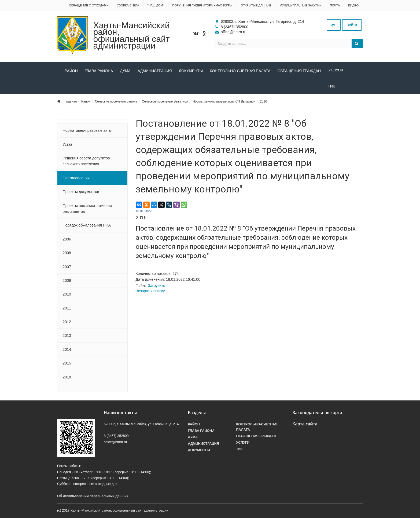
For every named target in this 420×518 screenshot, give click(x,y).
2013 (67, 337)
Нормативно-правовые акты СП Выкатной (224, 103)
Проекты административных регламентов (87, 210)
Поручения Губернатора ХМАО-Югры (202, 5)
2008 (67, 254)
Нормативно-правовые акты (87, 132)
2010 (67, 296)
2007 (67, 268)
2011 (67, 310)
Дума (125, 71)
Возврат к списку (150, 293)
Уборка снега (128, 5)
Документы (191, 71)
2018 (67, 379)
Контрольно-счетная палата (240, 71)
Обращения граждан (299, 71)
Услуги (335, 71)
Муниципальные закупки (300, 5)
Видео (353, 5)
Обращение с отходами (89, 5)
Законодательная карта (318, 414)
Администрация (155, 71)
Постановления (76, 180)
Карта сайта (305, 426)
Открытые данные (256, 5)
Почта (335, 5)
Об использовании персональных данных (93, 498)
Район (71, 71)
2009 (67, 282)
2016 (264, 103)
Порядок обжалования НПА (87, 227)
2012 (67, 323)
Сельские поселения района (116, 103)
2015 (67, 365)
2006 (67, 241)
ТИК (68, 88)
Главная (71, 103)
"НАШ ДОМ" (156, 5)
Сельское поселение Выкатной (165, 103)
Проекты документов (81, 193)
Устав (68, 146)
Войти (352, 25)
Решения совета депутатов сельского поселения (86, 163)
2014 (67, 351)
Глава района (99, 71)
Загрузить (157, 287)
